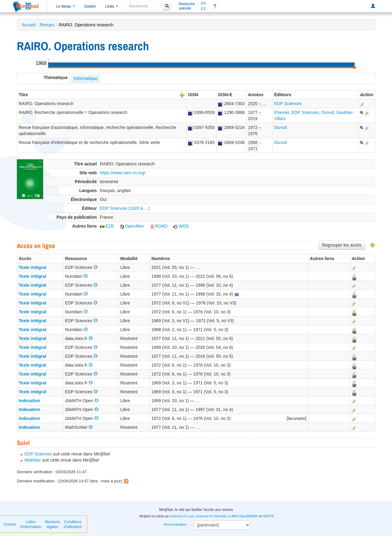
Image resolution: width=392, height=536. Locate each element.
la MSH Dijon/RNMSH (243, 516)
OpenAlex (132, 226)
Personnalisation (175, 525)
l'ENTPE (268, 516)
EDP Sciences (288, 104)
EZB (107, 226)
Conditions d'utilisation (73, 524)
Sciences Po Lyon (182, 516)
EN (204, 3)
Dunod (328, 112)
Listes (112, 6)
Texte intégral (32, 267)
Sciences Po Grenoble (211, 516)
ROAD (158, 226)
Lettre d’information (31, 524)
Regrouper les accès (342, 245)
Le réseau (66, 6)
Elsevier (282, 112)
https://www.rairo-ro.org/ (123, 173)
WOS (181, 226)
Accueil (29, 25)
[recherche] (145, 6)
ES (203, 9)
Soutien (90, 6)
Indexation (29, 401)
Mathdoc (33, 460)
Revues (47, 25)
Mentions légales (53, 524)
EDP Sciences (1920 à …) (125, 208)
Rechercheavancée (187, 6)
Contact (10, 524)
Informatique (85, 78)
